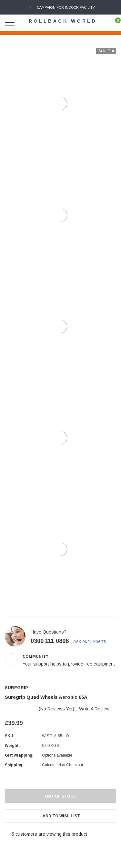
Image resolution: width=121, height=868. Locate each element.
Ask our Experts (93, 641)
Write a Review (94, 709)
